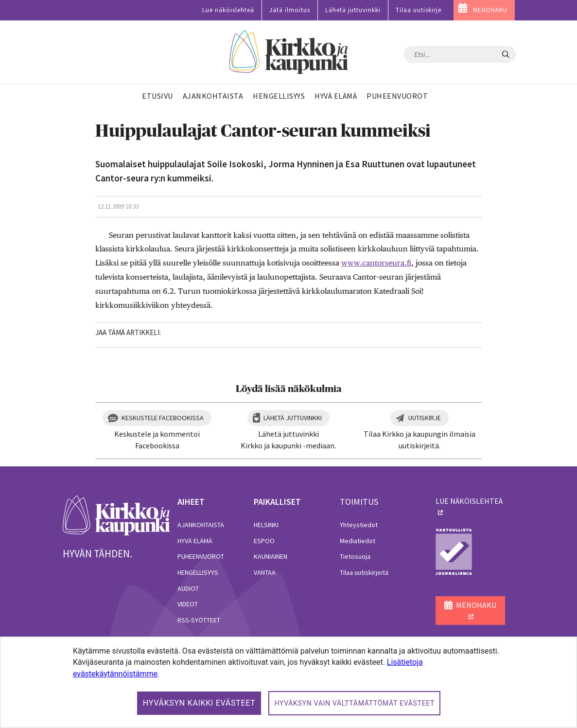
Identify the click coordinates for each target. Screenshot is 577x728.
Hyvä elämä (195, 541)
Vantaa (265, 572)
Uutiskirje (425, 418)
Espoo (264, 541)
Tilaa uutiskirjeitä (364, 572)
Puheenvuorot (201, 556)
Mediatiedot (358, 541)
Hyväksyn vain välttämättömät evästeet (354, 703)
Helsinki (266, 525)
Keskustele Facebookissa (163, 418)
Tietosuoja (355, 556)
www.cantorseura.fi (376, 263)
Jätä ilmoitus (290, 10)
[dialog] (288, 682)
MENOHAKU (490, 10)
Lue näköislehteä (228, 10)
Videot (188, 604)
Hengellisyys (198, 572)
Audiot (188, 588)
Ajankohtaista (201, 525)
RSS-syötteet (199, 620)
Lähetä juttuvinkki (353, 10)
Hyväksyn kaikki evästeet (199, 703)
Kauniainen (271, 556)
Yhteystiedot (359, 525)
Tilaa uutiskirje (419, 10)
